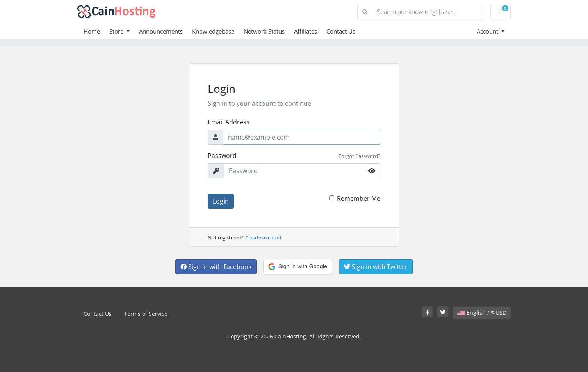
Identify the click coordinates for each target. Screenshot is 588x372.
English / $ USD (482, 313)
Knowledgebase (213, 31)
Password (222, 156)
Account (488, 31)
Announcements (161, 31)
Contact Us (341, 31)
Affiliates (306, 31)
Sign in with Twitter (376, 267)
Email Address (229, 122)
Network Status (264, 31)
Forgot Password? (359, 156)
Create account (263, 237)
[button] (298, 267)
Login (221, 201)
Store (117, 31)
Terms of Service (146, 314)
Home (92, 31)
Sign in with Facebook (216, 267)
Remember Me (359, 198)
